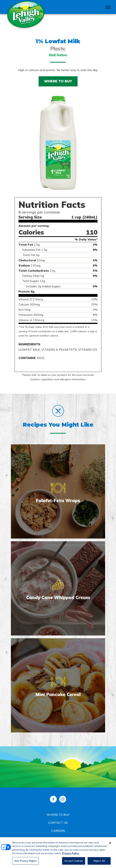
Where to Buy (58, 81)
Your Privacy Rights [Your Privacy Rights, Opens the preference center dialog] (25, 862)
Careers (58, 831)
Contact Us (58, 823)
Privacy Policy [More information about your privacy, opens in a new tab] (71, 855)
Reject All (99, 862)
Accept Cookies (74, 862)
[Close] (110, 845)
